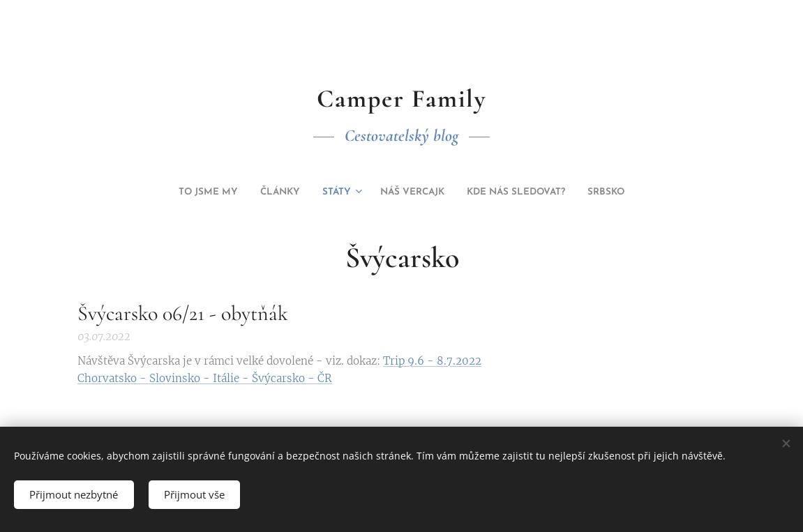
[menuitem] (348, 192)
